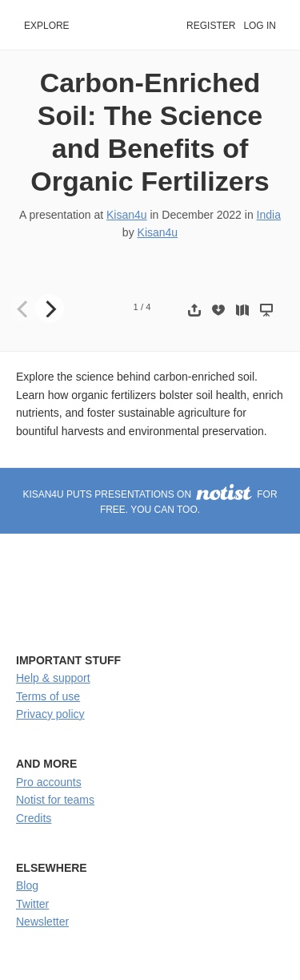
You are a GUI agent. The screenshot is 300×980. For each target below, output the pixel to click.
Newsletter (42, 922)
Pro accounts (49, 782)
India (269, 215)
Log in (260, 26)
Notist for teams (55, 800)
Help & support (53, 678)
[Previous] (24, 309)
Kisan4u (127, 215)
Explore (47, 26)
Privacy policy (50, 714)
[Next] (50, 309)
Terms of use (48, 696)
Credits (34, 818)
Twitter (32, 904)
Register (211, 26)
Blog (27, 885)
